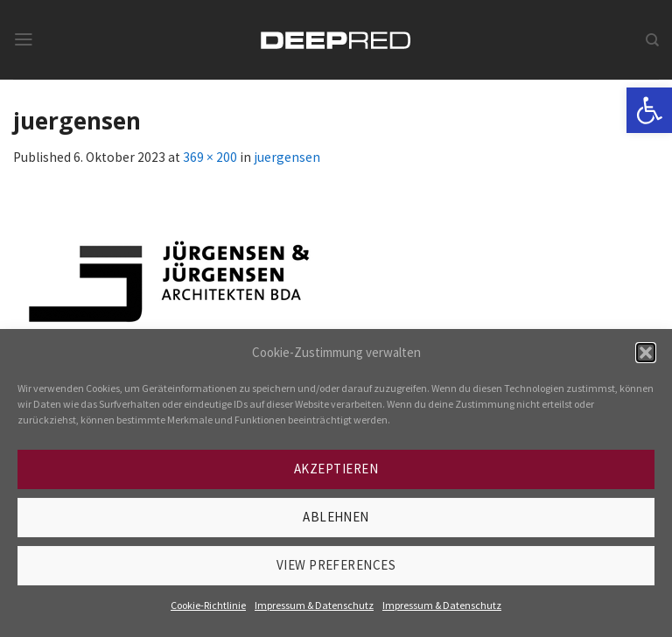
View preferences (336, 565)
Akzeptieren (336, 469)
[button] (646, 353)
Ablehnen (336, 517)
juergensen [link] (287, 157)
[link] (649, 110)
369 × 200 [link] (210, 157)
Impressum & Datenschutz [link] (314, 605)
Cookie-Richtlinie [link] (208, 605)
